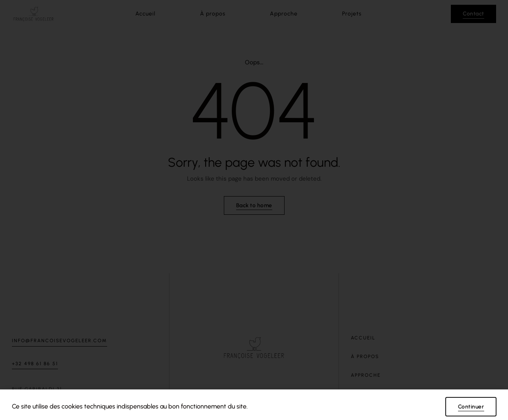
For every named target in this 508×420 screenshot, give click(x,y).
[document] (254, 210)
